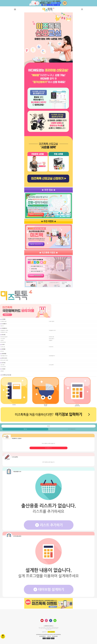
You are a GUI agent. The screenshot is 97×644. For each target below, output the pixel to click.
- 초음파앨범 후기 (52, 356)
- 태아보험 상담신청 (4, 337)
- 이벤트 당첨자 (51, 321)
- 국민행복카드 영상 (4, 332)
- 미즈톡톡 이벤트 (3, 321)
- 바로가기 (2, 326)
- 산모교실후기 (51, 365)
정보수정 (48, 638)
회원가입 (25, 429)
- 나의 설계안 (2, 339)
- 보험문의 (50, 340)
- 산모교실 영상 (3, 367)
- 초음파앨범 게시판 (4, 356)
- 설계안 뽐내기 (51, 339)
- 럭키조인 (2, 351)
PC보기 (53, 638)
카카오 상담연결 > (51, 632)
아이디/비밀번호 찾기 (72, 429)
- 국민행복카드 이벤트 (4, 330)
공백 (49, 326)
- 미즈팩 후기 (51, 347)
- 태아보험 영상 (3, 342)
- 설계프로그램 (51, 337)
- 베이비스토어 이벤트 (4, 360)
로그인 (44, 638)
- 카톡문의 (2, 371)
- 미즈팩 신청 (2, 347)
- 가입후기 (2, 340)
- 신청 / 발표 (2, 365)
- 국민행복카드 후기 (52, 330)
